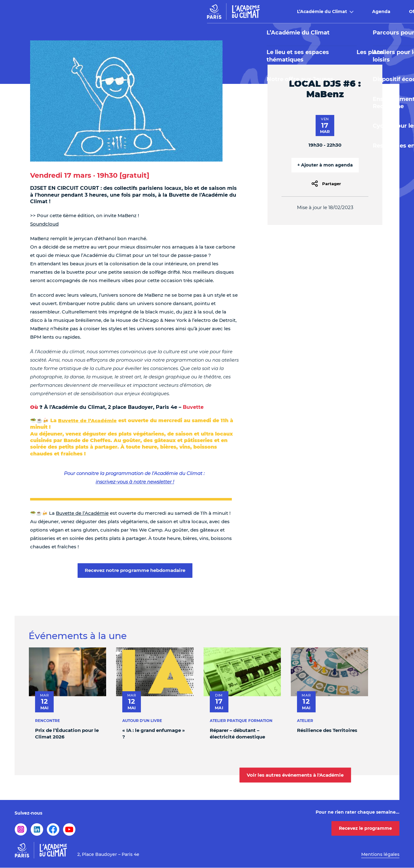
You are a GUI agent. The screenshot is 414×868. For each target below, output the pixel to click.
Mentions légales (380, 854)
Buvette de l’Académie (87, 420)
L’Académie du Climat (130, 11)
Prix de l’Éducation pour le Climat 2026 (67, 733)
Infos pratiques (346, 11)
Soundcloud (44, 224)
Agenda (189, 11)
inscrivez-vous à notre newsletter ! (135, 482)
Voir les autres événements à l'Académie (295, 775)
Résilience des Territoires (327, 730)
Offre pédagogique (239, 11)
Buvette (295, 11)
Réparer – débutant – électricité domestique (237, 733)
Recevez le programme (365, 828)
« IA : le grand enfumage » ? (154, 733)
